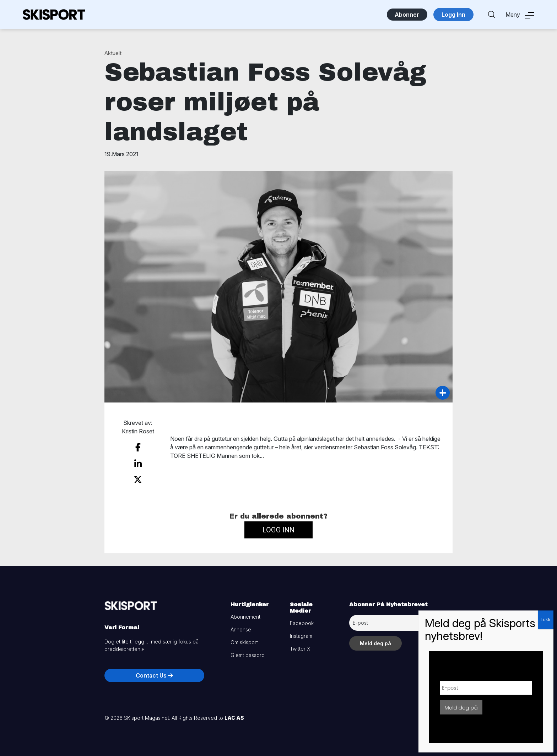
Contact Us (154, 674)
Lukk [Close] (546, 620)
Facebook (302, 622)
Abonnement (245, 616)
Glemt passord (248, 654)
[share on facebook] (138, 447)
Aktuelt (113, 53)
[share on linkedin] (138, 463)
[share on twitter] (138, 479)
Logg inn (278, 528)
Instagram (301, 635)
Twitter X (300, 648)
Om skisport (244, 641)
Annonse (241, 628)
